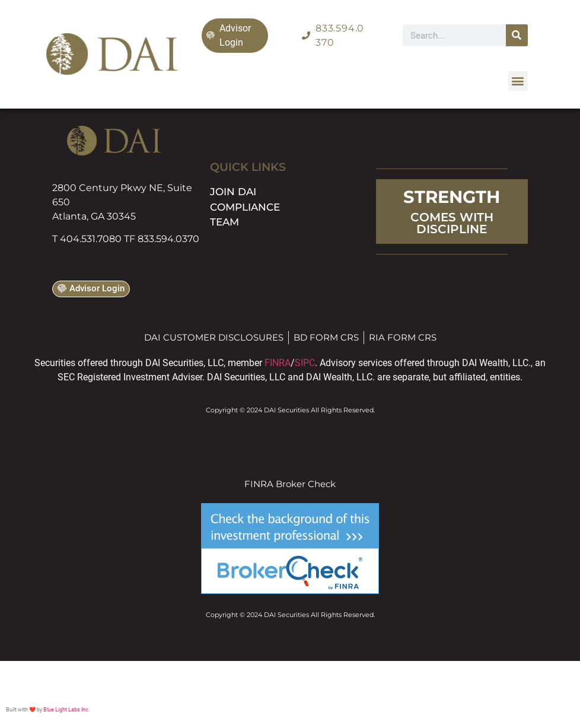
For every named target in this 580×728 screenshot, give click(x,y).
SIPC (305, 363)
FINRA (278, 363)
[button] (518, 81)
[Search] (517, 35)
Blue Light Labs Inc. (66, 710)
